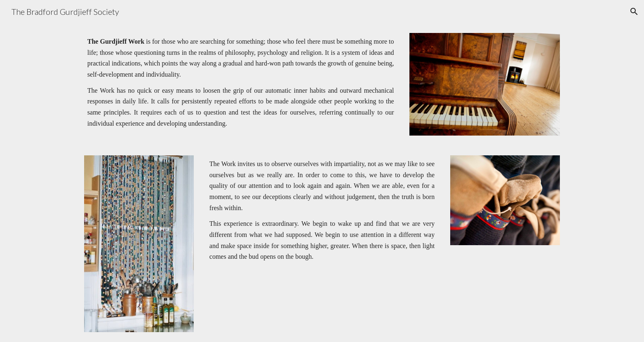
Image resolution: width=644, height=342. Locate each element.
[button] (634, 12)
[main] (241, 83)
